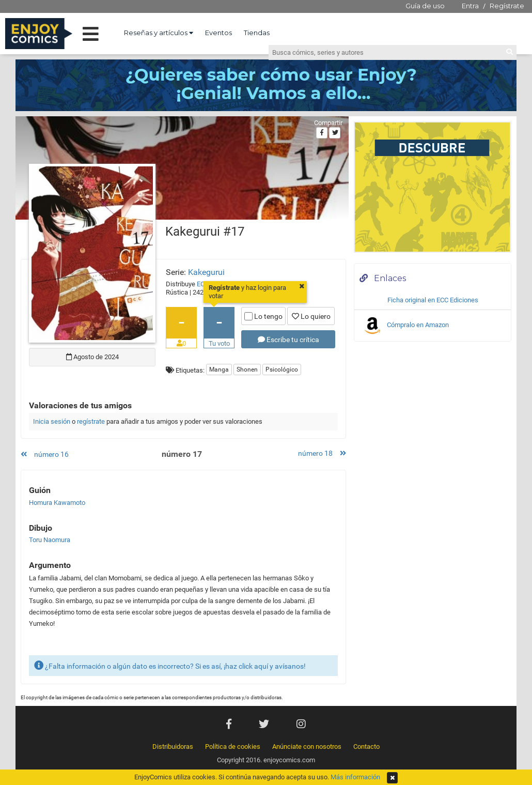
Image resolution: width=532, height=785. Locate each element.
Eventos (218, 33)
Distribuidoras (173, 746)
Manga (219, 370)
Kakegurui (206, 272)
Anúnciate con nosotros (307, 746)
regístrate (91, 421)
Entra (470, 6)
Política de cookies (233, 746)
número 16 (45, 454)
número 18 (322, 453)
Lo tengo (263, 316)
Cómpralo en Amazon (405, 326)
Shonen (247, 370)
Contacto (366, 746)
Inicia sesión (52, 421)
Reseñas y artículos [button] (159, 33)
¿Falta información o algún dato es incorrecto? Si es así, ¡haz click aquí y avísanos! (170, 665)
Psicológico (282, 370)
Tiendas (257, 33)
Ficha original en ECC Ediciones (433, 300)
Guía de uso (425, 6)
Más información (355, 777)
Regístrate (507, 6)
